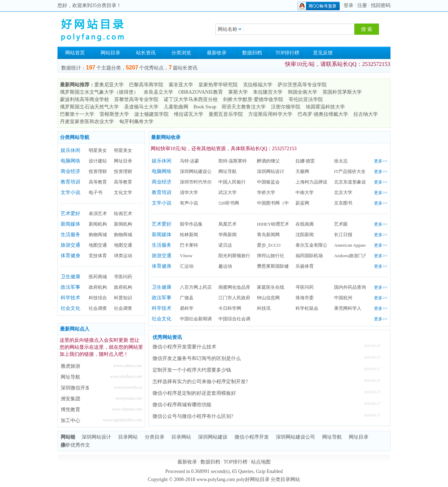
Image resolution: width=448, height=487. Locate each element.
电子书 (96, 192)
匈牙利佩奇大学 (136, 122)
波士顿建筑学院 (151, 114)
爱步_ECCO (269, 245)
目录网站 (128, 437)
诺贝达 (225, 245)
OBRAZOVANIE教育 (201, 92)
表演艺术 (98, 214)
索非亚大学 (181, 85)
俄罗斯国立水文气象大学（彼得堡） (99, 92)
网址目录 (123, 161)
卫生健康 (70, 277)
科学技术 (70, 298)
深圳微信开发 (75, 388)
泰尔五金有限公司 (314, 245)
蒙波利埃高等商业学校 (84, 99)
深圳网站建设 (213, 437)
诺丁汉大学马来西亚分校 (191, 99)
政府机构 (98, 287)
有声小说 (189, 203)
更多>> (381, 161)
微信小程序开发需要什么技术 (184, 347)
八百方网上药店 (196, 287)
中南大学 (305, 192)
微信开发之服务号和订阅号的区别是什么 (197, 358)
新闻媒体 (70, 224)
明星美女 (98, 150)
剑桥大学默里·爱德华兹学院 (253, 99)
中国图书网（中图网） (280, 203)
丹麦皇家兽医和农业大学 (87, 122)
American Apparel (351, 245)
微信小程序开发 (252, 437)
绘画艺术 (123, 214)
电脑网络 (70, 161)
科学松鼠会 (307, 308)
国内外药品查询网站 (355, 287)
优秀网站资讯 (167, 337)
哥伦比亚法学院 (306, 99)
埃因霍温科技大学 (325, 107)
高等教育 (98, 182)
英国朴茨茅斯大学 (342, 92)
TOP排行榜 (287, 53)
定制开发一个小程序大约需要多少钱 (192, 370)
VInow (186, 256)
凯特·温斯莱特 (233, 161)
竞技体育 (98, 256)
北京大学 (343, 192)
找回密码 (381, 5)
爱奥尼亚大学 (109, 85)
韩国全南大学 (303, 92)
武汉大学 (228, 192)
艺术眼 (341, 224)
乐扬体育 (305, 266)
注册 (362, 5)
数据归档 (252, 53)
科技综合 (98, 298)
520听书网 (229, 203)
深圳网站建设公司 (198, 171)
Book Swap (205, 107)
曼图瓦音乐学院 (226, 114)
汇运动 (187, 266)
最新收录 (217, 53)
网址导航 (70, 377)
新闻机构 (98, 224)
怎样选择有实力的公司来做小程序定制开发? (200, 382)
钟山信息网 (268, 298)
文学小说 (70, 192)
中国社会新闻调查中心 (203, 319)
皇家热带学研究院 (218, 85)
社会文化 (70, 308)
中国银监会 (268, 182)
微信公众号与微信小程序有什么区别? (193, 416)
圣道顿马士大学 (141, 107)
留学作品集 (191, 224)
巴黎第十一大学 (77, 114)
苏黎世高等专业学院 (136, 99)
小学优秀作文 (75, 445)
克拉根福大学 (258, 85)
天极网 (302, 171)
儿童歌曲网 (176, 107)
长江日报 (343, 235)
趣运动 (225, 266)
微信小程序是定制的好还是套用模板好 (194, 393)
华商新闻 (228, 235)
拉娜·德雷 (305, 161)
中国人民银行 (232, 182)
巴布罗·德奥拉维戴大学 (323, 114)
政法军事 (70, 287)
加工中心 (70, 421)
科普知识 (123, 298)
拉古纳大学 (366, 114)
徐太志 (341, 161)
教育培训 (70, 182)
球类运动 (123, 256)
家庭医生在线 (271, 287)
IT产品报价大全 (350, 171)
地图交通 (98, 245)
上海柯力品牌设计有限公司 (323, 182)
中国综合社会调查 (237, 319)
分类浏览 (181, 53)
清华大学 (189, 192)
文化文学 (123, 192)
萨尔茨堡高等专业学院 (302, 85)
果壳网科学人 (348, 308)
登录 (348, 5)
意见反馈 (323, 53)
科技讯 (264, 308)
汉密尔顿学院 (286, 107)
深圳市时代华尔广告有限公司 (209, 182)
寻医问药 (123, 277)
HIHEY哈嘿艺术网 (275, 224)
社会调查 (98, 308)
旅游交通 (70, 245)
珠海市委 (305, 298)
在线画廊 (305, 224)
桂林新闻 (189, 235)
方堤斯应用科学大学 (270, 114)
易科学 (187, 308)
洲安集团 (70, 399)
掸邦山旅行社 (271, 256)
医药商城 (98, 277)
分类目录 (155, 437)
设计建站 (98, 161)
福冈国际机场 (309, 256)
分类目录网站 (285, 479)
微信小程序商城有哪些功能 (182, 405)
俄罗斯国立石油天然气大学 (89, 107)
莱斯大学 (238, 92)
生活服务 (70, 235)
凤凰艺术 (228, 224)
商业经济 (70, 171)
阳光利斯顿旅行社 (237, 256)
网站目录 (110, 53)
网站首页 (75, 53)
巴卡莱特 (189, 245)
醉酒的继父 (268, 161)
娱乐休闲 (70, 150)
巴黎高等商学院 (146, 85)
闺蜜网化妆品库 (234, 287)
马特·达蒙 (189, 161)
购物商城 (98, 235)
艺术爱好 (70, 214)
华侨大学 (266, 192)
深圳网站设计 (271, 171)
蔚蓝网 (302, 203)
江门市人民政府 (234, 298)
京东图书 (343, 203)
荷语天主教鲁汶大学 (244, 107)
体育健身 (70, 256)
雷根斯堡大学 (114, 114)
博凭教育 (70, 410)
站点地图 (261, 462)
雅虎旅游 (70, 366)
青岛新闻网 (268, 235)
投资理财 (98, 171)
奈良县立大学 (158, 92)
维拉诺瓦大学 (189, 114)
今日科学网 (230, 308)
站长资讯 (146, 53)
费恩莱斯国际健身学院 (280, 266)
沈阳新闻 (305, 235)
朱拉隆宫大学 (268, 92)
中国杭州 (343, 298)
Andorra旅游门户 (351, 256)
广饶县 (187, 298)
